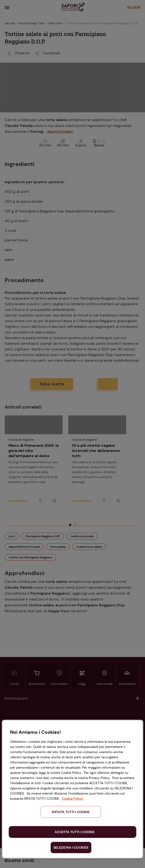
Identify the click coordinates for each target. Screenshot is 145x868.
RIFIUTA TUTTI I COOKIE (71, 812)
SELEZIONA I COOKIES (71, 848)
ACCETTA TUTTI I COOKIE (75, 832)
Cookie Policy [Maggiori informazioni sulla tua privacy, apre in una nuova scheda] (72, 799)
